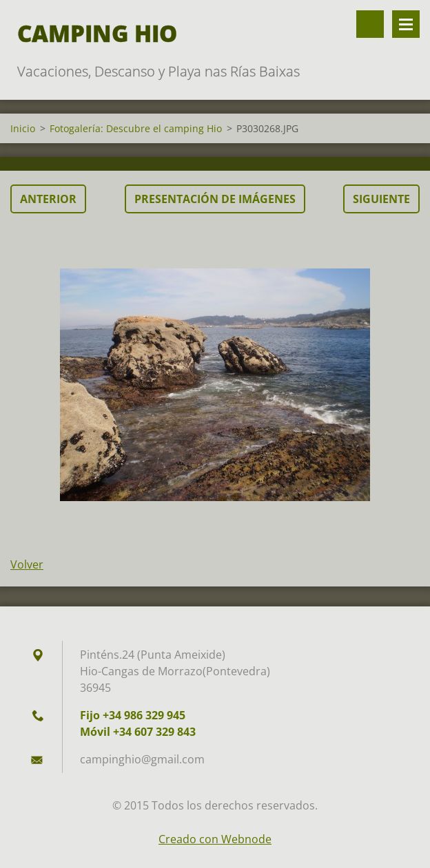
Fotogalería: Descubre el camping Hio (136, 128)
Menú (406, 24)
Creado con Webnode (215, 839)
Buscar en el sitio (370, 24)
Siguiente (381, 199)
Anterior (48, 199)
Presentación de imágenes (215, 199)
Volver (27, 564)
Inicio (23, 128)
